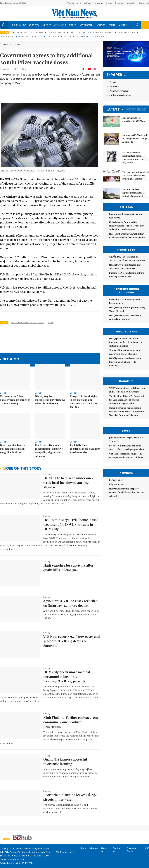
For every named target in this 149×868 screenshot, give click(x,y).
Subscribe (114, 86)
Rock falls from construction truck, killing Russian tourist (85, 449)
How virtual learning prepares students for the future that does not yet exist (127, 492)
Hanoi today (76, 32)
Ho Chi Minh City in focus (31, 36)
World (112, 25)
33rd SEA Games (98, 36)
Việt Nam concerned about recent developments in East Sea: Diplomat (126, 456)
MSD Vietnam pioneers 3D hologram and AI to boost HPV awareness (127, 390)
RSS (147, 848)
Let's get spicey (116, 480)
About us (104, 850)
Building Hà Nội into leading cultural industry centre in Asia (127, 275)
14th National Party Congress (30, 32)
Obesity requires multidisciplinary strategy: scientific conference (50, 400)
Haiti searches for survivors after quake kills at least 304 (68, 567)
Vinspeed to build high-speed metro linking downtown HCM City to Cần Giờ (83, 402)
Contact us (117, 850)
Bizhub (109, 3)
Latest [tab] (113, 109)
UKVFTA (68, 36)
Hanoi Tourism (7, 36)
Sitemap (94, 848)
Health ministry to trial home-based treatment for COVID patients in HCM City (71, 524)
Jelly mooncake (117, 484)
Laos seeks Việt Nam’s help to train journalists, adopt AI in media (135, 138)
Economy (34, 25)
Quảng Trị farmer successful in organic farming (65, 761)
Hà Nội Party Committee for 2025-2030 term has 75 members (126, 267)
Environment (87, 25)
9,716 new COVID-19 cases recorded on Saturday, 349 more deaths (70, 603)
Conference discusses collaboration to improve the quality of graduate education (49, 450)
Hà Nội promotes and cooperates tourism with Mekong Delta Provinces (125, 362)
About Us (131, 3)
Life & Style (60, 25)
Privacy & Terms (131, 850)
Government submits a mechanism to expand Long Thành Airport (13, 449)
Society (47, 25)
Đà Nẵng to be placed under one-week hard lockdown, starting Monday (68, 482)
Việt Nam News (74, 14)
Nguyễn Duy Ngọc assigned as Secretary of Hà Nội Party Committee (127, 258)
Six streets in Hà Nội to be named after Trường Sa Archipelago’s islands (127, 447)
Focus (5, 32)
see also (11, 359)
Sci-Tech (80, 36)
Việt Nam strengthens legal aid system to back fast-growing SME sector (135, 175)
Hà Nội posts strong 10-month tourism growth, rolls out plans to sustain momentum (126, 342)
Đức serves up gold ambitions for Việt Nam (134, 119)
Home (6, 45)
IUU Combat (53, 36)
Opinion (101, 25)
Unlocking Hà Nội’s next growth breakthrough (125, 301)
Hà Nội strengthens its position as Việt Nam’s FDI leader (127, 309)
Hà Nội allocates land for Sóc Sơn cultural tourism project (125, 317)
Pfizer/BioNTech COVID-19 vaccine (28, 323)
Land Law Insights (127, 32)
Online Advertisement (120, 95)
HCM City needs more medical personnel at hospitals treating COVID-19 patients (67, 676)
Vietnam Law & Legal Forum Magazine (85, 3)
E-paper (114, 75)
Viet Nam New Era (57, 32)
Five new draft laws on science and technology (126, 216)
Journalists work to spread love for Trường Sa (126, 439)
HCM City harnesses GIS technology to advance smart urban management (127, 236)
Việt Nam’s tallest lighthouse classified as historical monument (133, 193)
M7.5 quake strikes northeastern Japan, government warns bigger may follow (135, 157)
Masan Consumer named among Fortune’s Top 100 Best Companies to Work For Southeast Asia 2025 (127, 411)
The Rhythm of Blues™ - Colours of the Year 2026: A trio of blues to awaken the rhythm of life (127, 400)
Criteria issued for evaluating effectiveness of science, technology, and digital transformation (127, 226)
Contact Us (144, 3)
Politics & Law (18, 25)
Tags (4, 323)
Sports (73, 25)
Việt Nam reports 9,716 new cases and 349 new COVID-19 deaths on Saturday (72, 641)
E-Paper (123, 25)
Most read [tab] (136, 109)
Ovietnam (120, 3)
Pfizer (50, 323)
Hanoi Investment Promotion (100, 32)
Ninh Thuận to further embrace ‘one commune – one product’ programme (71, 722)
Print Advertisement (119, 91)
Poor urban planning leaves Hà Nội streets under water (70, 797)
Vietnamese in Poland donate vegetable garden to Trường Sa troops (15, 400)
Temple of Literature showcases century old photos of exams (125, 352)
